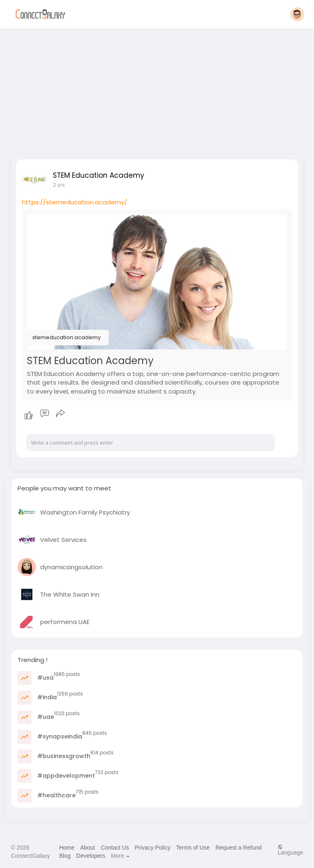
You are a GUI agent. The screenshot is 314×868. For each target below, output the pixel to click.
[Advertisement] (157, 89)
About (88, 848)
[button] (297, 14)
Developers (91, 856)
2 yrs (59, 185)
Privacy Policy (153, 848)
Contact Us (115, 848)
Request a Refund (239, 848)
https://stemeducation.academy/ (75, 202)
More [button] (120, 856)
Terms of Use (193, 848)
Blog (65, 856)
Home (67, 848)
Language (290, 850)
